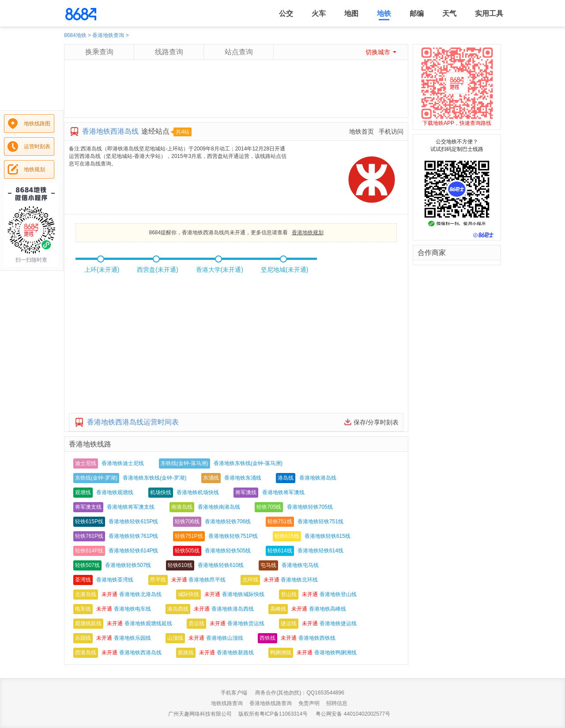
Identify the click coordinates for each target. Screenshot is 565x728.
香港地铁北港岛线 (140, 594)
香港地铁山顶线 (225, 638)
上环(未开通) (102, 270)
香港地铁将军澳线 (283, 492)
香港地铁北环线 (299, 580)
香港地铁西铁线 (317, 638)
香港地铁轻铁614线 (320, 551)
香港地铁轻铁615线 (328, 536)
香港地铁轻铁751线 (320, 522)
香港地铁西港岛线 (140, 653)
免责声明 (309, 703)
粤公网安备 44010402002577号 (353, 714)
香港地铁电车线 (132, 609)
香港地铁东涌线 (243, 478)
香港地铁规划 (308, 233)
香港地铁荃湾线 (115, 580)
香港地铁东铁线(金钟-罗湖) (154, 478)
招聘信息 (337, 703)
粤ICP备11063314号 (284, 714)
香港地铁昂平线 (207, 580)
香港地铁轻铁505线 (228, 551)
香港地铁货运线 (246, 623)
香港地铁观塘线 (115, 492)
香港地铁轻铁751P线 (233, 536)
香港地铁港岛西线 (233, 609)
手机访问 (391, 131)
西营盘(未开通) (157, 270)
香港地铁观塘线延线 (148, 623)
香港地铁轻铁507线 (128, 565)
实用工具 (489, 13)
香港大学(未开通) (220, 270)
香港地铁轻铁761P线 (133, 536)
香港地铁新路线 (235, 653)
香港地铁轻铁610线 (221, 565)
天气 (449, 13)
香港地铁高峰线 (328, 609)
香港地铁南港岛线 (219, 507)
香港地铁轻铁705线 (310, 507)
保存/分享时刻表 (376, 422)
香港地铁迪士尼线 (123, 463)
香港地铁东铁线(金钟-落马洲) (248, 463)
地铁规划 (34, 169)
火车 (319, 13)
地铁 (384, 13)
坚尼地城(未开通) (284, 270)
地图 (351, 13)
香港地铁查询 (108, 35)
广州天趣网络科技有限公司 (200, 714)
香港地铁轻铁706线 (228, 522)
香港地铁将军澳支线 (131, 507)
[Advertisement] (236, 98)
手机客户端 (234, 693)
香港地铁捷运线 (338, 623)
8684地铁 (75, 35)
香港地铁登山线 (338, 594)
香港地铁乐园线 (132, 638)
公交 (286, 13)
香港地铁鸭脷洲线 (335, 653)
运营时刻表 (37, 146)
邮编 (417, 13)
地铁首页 (362, 131)
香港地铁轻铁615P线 (133, 522)
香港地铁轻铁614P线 (133, 551)
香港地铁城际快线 (243, 594)
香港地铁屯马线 (300, 565)
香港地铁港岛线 (318, 478)
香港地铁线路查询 (271, 703)
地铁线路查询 (227, 703)
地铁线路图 (37, 124)
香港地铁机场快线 (198, 492)
